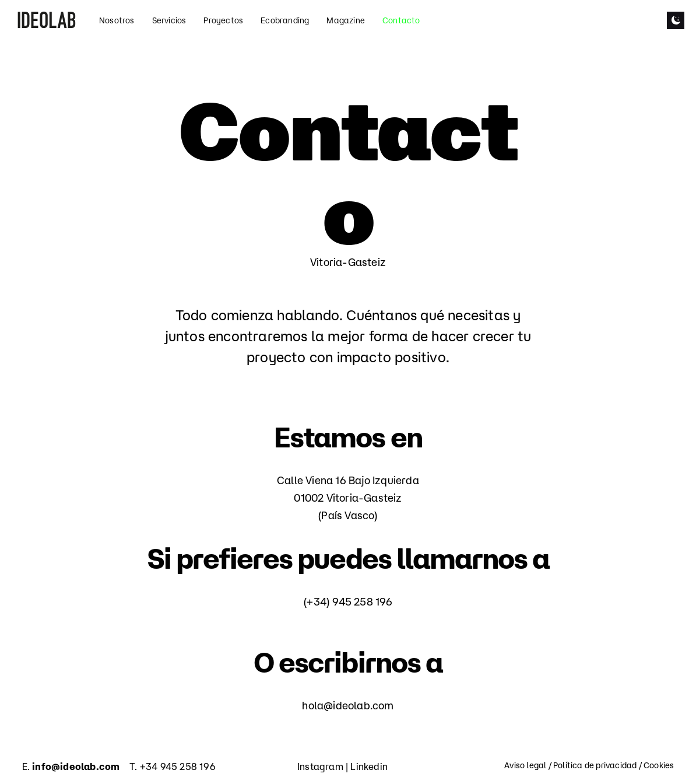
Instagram (320, 766)
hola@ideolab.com (348, 705)
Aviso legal (525, 765)
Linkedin (369, 766)
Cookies (659, 765)
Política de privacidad (595, 765)
